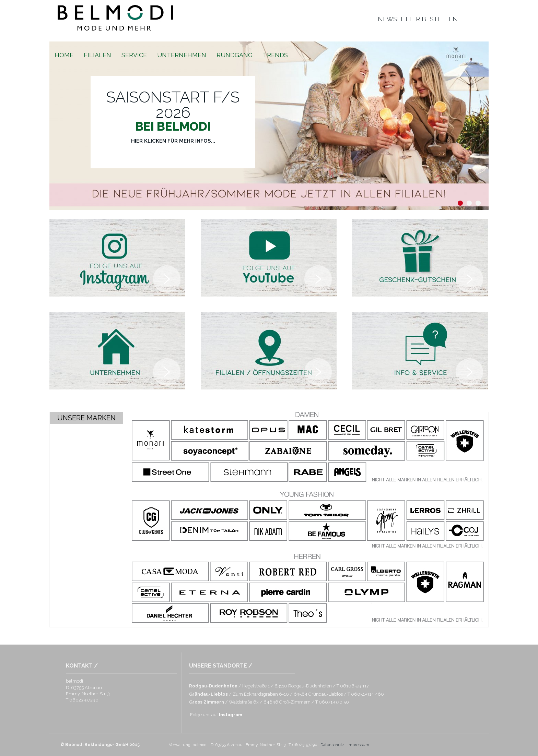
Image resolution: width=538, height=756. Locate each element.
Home (64, 55)
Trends (275, 55)
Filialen (97, 55)
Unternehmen (182, 55)
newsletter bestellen (418, 19)
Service (134, 55)
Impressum (358, 745)
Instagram (231, 715)
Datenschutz (332, 745)
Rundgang (235, 55)
